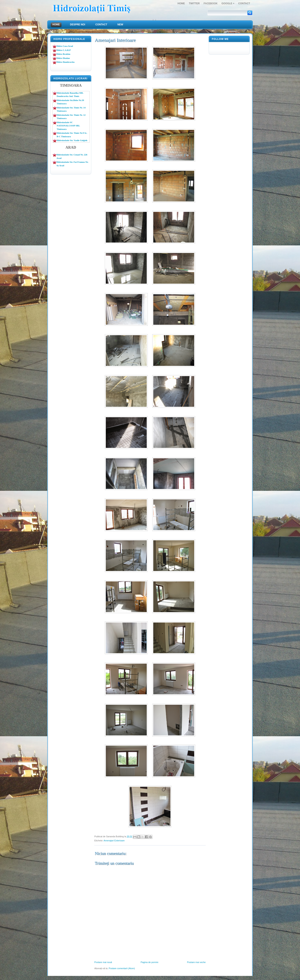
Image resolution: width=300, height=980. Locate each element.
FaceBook (211, 3)
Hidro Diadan (63, 58)
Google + (228, 3)
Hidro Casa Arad (65, 46)
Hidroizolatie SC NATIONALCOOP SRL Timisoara (68, 126)
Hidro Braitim (63, 54)
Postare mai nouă (103, 962)
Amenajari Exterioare (114, 841)
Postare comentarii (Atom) (122, 968)
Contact (244, 3)
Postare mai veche (196, 962)
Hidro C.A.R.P (64, 50)
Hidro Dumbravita (65, 62)
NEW (120, 25)
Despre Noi (78, 25)
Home (181, 3)
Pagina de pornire (149, 962)
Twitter (194, 3)
